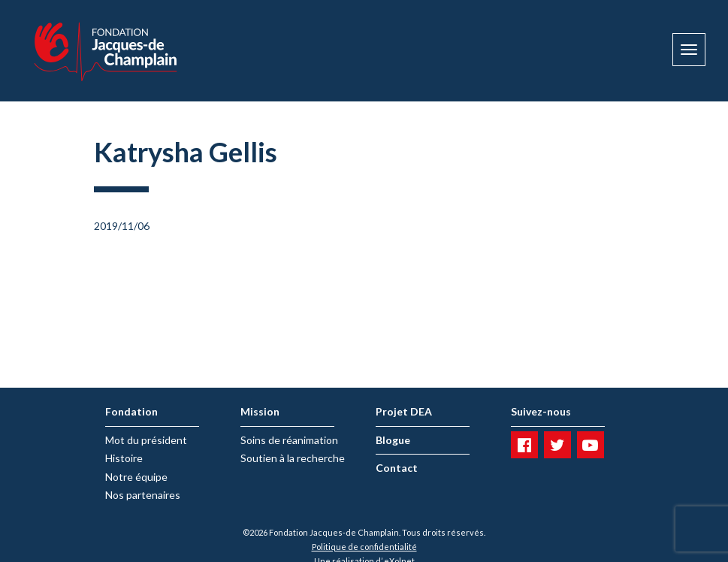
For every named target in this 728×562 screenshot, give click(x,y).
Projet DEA (404, 411)
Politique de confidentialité (364, 547)
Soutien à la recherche (293, 458)
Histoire (124, 458)
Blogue (393, 440)
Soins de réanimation (289, 440)
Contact (397, 468)
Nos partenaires (143, 495)
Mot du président (146, 440)
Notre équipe (136, 477)
